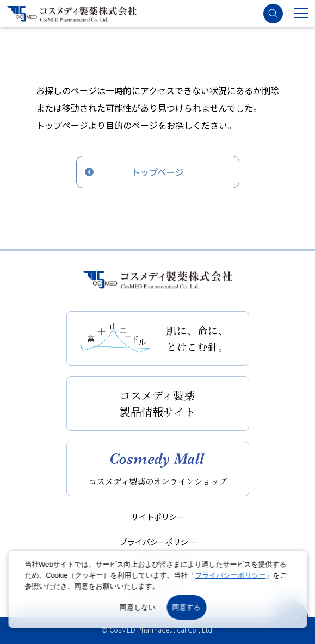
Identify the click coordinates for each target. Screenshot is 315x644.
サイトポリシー (158, 517)
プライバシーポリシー (158, 542)
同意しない (138, 607)
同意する (186, 607)
